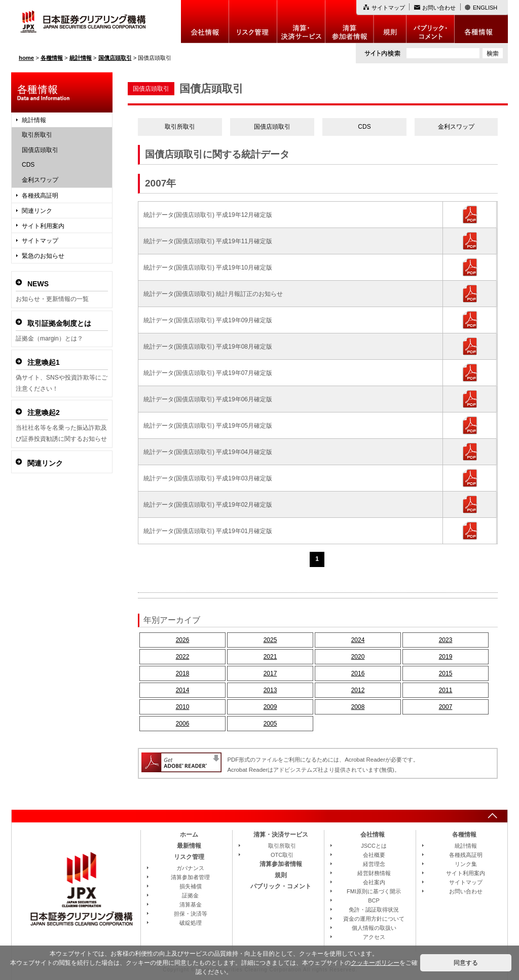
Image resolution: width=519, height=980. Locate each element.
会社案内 (374, 882)
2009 (270, 707)
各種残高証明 (40, 196)
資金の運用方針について (374, 919)
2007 (446, 707)
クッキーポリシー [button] (375, 963)
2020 (358, 657)
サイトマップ (388, 8)
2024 (358, 640)
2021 (270, 657)
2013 (270, 690)
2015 (446, 673)
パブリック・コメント (431, 22)
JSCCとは (374, 846)
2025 (270, 640)
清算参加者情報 (349, 22)
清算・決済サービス (281, 835)
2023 (446, 640)
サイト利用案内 (43, 226)
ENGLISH (485, 8)
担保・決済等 (191, 914)
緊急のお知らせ (43, 256)
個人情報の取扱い (374, 928)
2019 (446, 657)
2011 (446, 690)
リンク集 (466, 864)
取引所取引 (180, 127)
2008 (358, 707)
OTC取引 (282, 855)
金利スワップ (456, 127)
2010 (183, 707)
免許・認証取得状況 (374, 910)
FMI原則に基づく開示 (374, 891)
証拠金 (190, 895)
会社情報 (205, 22)
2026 (183, 640)
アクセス (374, 937)
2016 (358, 673)
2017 (270, 673)
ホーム (189, 835)
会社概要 (374, 855)
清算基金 (191, 904)
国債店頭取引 (272, 127)
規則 (390, 22)
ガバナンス (190, 868)
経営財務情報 (374, 873)
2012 (358, 690)
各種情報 (481, 22)
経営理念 (374, 864)
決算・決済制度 (301, 22)
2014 (183, 690)
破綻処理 (191, 923)
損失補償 (191, 886)
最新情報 (189, 846)
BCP (374, 900)
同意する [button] (466, 963)
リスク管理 (253, 22)
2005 (270, 724)
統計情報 (34, 120)
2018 (183, 673)
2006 (183, 724)
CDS (364, 127)
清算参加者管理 (190, 877)
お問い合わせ (439, 8)
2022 (183, 657)
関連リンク (37, 211)
